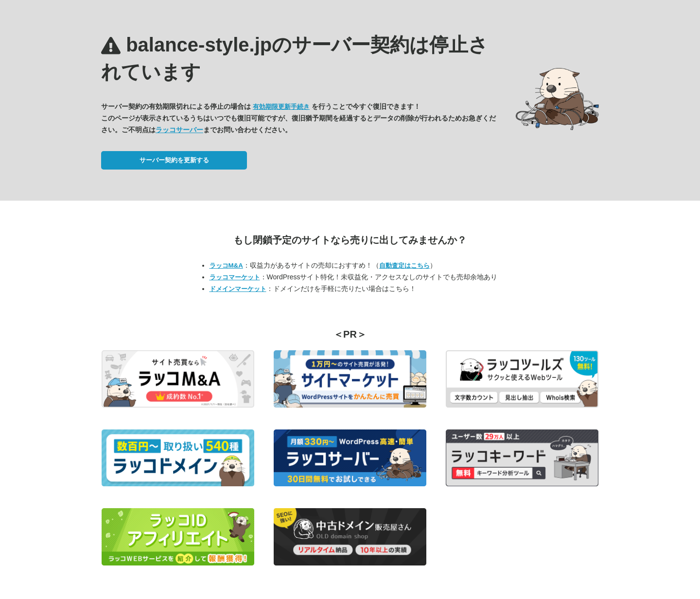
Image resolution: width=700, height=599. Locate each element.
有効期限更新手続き (281, 107)
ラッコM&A (226, 265)
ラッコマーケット (235, 277)
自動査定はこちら (404, 265)
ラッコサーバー (179, 130)
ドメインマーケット (238, 289)
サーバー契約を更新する (174, 160)
